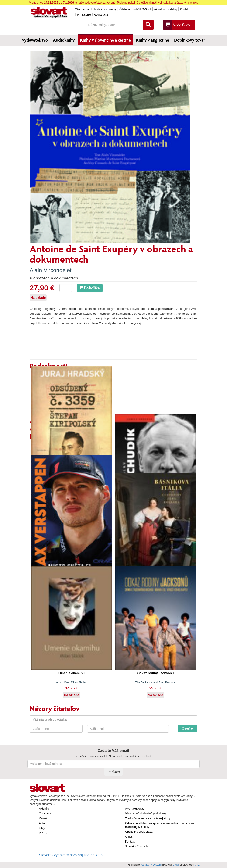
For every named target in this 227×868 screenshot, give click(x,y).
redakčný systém (151, 865)
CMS (176, 865)
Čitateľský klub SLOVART (135, 9)
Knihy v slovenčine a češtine (105, 40)
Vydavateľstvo (35, 40)
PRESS (44, 833)
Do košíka (90, 288)
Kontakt (185, 9)
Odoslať (187, 728)
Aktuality (159, 9)
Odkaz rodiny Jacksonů (155, 673)
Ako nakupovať (135, 809)
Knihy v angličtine (152, 40)
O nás (129, 837)
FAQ (42, 828)
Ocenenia (45, 814)
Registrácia (101, 15)
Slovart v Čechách (136, 847)
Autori (43, 823)
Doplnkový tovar (190, 40)
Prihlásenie (84, 15)
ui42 (197, 865)
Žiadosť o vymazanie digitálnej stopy (148, 818)
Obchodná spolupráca (139, 832)
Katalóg (172, 9)
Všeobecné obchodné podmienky (96, 9)
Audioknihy (64, 40)
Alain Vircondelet (51, 270)
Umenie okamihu (72, 673)
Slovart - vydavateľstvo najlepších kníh (71, 855)
